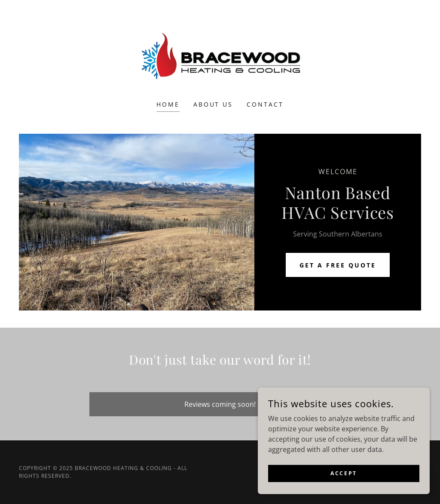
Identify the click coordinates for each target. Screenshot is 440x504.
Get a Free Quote (338, 265)
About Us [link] (213, 104)
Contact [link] (265, 104)
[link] (220, 56)
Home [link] (168, 104)
